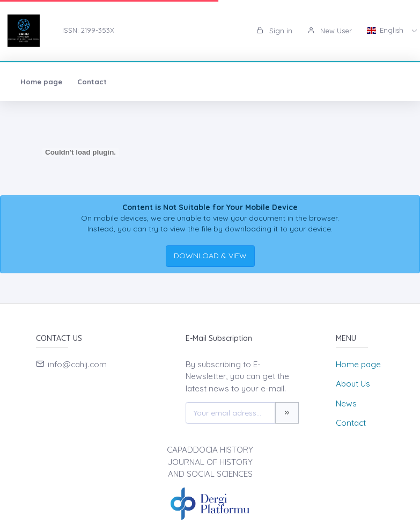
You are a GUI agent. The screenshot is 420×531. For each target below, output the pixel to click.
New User (330, 31)
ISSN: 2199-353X (88, 30)
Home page (41, 82)
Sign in (274, 31)
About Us (353, 384)
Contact (92, 82)
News (346, 403)
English (386, 30)
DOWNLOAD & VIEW (210, 256)
